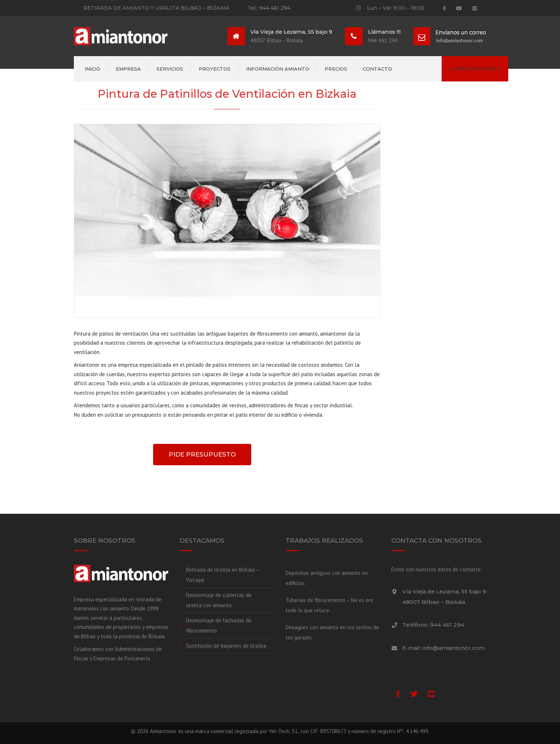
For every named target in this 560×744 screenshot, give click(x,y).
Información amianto (278, 69)
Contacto (377, 69)
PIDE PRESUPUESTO (202, 454)
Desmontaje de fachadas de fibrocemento (219, 626)
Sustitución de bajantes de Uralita (226, 646)
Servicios (170, 69)
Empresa (128, 69)
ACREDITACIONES (475, 69)
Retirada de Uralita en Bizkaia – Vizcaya (223, 575)
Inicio (92, 69)
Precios (336, 69)
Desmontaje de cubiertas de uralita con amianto (219, 600)
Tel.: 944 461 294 (269, 8)
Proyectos (215, 69)
